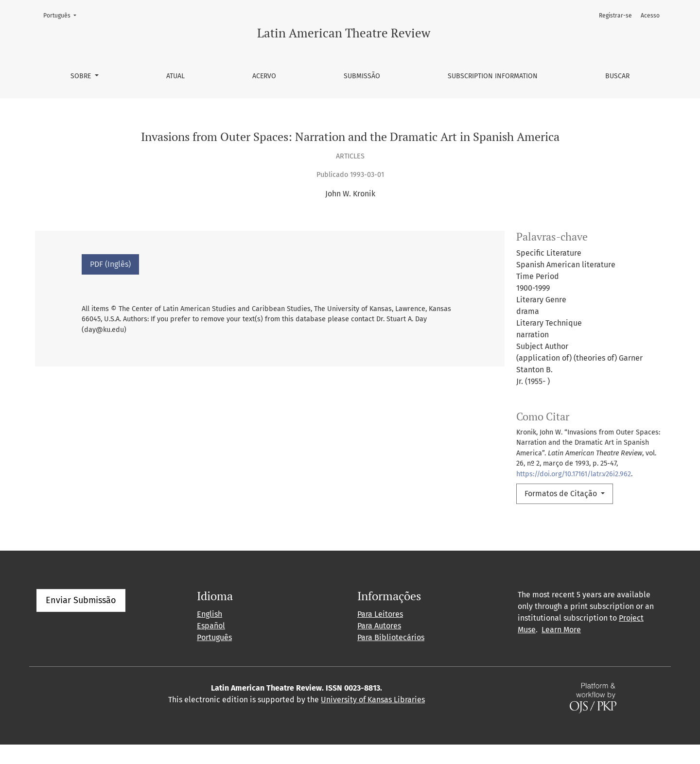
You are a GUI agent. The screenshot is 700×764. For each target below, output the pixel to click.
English (210, 634)
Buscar (617, 76)
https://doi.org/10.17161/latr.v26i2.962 (574, 474)
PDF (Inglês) (110, 264)
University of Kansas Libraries (373, 719)
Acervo (264, 76)
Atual (175, 76)
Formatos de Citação (562, 494)
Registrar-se (615, 16)
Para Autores (379, 645)
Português (63, 15)
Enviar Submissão (81, 620)
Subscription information (493, 76)
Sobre (82, 76)
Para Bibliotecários (391, 657)
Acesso (650, 16)
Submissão (362, 76)
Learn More (561, 649)
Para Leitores (380, 634)
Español (211, 645)
